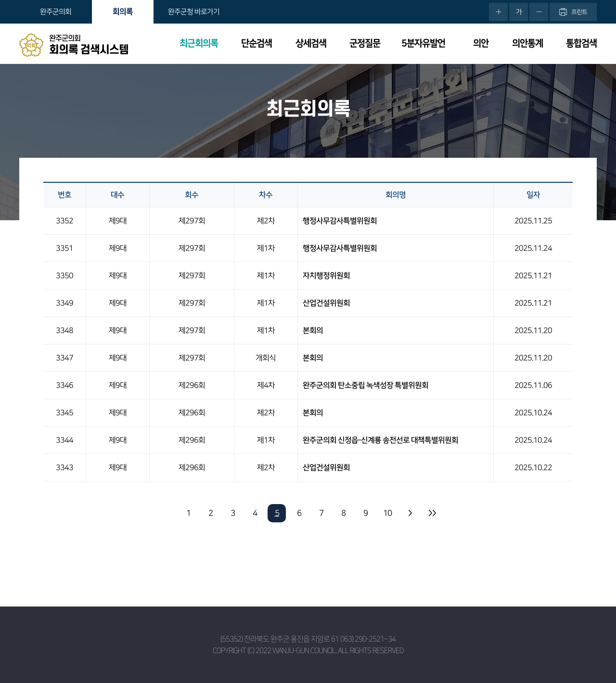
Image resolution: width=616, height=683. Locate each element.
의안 (481, 44)
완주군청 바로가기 (194, 12)
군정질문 (365, 44)
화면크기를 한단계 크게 (498, 12)
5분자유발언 (423, 44)
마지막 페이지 (432, 513)
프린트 (579, 12)
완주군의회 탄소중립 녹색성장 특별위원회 (366, 385)
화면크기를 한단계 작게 (539, 12)
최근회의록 (199, 44)
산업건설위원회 (326, 303)
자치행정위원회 (326, 276)
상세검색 (311, 44)
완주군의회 (56, 12)
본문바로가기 (0, 0)
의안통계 (527, 44)
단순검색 (257, 44)
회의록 (123, 12)
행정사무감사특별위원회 (340, 221)
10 (387, 513)
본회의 (313, 330)
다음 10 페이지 (410, 513)
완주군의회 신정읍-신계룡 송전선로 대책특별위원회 (380, 440)
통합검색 (581, 44)
